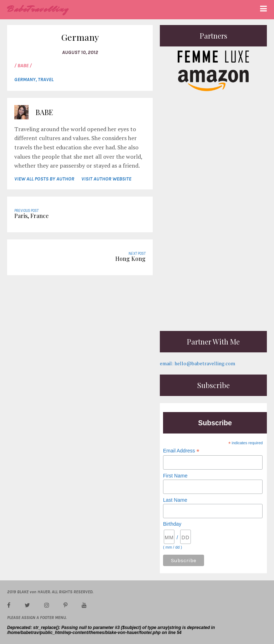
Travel (46, 80)
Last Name (175, 500)
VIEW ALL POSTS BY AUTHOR (44, 179)
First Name (175, 476)
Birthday (172, 524)
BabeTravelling (38, 9)
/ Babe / (23, 66)
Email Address (181, 451)
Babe (44, 112)
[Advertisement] (213, 279)
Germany (25, 80)
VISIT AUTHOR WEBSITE (106, 179)
